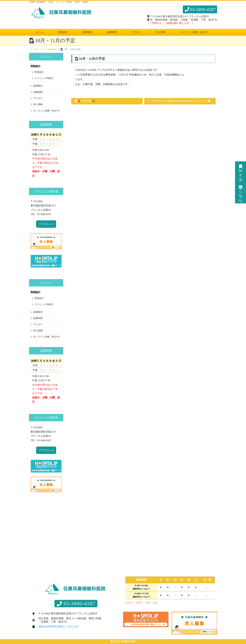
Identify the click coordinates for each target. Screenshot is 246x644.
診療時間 (112, 32)
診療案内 (87, 32)
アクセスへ (46, 224)
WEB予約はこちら (241, 182)
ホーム (40, 32)
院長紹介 (39, 72)
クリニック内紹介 (44, 78)
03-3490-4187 (200, 9)
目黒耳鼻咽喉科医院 (124, 641)
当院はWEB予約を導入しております (59, 626)
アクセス (136, 32)
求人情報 (160, 32)
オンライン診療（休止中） (195, 32)
